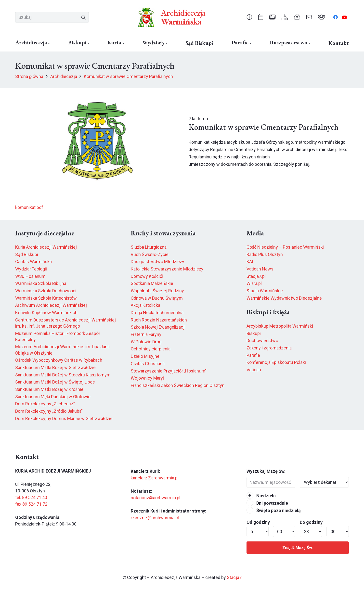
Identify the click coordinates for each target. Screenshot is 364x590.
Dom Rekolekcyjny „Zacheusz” (45, 404)
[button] (48, 43)
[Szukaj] (52, 17)
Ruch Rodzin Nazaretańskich (159, 320)
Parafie (253, 355)
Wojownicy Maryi (147, 378)
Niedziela (261, 496)
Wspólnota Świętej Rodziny (157, 291)
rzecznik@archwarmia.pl (155, 518)
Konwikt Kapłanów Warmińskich (46, 313)
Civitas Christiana (148, 364)
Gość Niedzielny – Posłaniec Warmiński (285, 247)
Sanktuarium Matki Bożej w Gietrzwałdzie (55, 367)
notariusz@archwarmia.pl (156, 498)
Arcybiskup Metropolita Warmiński (280, 326)
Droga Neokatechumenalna (157, 313)
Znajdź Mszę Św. (298, 548)
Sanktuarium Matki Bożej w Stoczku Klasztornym (63, 375)
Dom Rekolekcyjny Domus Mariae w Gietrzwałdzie (64, 418)
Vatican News (260, 269)
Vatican (254, 370)
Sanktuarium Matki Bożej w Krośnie (49, 389)
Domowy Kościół (147, 276)
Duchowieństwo (262, 340)
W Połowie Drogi (147, 342)
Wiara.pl (254, 283)
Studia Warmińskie (265, 291)
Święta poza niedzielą (274, 510)
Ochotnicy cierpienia (151, 349)
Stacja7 (234, 577)
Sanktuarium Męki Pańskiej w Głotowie (53, 397)
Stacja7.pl (256, 276)
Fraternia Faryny (146, 334)
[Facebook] (336, 17)
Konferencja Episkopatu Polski (276, 362)
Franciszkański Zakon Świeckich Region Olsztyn (178, 385)
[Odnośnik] (249, 17)
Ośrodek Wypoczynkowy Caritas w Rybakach (59, 360)
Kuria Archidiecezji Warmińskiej (46, 247)
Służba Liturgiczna (149, 247)
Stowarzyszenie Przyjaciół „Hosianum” (169, 371)
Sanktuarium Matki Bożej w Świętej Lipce (55, 382)
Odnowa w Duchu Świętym (157, 298)
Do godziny (311, 522)
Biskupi (254, 333)
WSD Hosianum (30, 276)
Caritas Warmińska (33, 262)
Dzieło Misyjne (145, 356)
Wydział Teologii (31, 269)
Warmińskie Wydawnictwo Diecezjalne (284, 298)
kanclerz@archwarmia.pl (155, 478)
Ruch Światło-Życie (150, 254)
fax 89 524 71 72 (31, 504)
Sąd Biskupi (27, 254)
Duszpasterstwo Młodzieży (157, 262)
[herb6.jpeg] (146, 17)
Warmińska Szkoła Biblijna (41, 283)
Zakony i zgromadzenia (269, 348)
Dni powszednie (267, 503)
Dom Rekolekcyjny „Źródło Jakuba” (49, 411)
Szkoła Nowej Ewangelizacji (158, 327)
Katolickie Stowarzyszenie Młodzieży (167, 269)
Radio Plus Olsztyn (265, 254)
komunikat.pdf (29, 207)
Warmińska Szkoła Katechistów (46, 298)
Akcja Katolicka (145, 305)
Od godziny (258, 522)
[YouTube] (344, 17)
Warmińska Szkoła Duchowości (46, 291)
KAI (250, 262)
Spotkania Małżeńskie (152, 283)
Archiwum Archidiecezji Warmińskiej (51, 305)
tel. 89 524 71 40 (31, 497)
